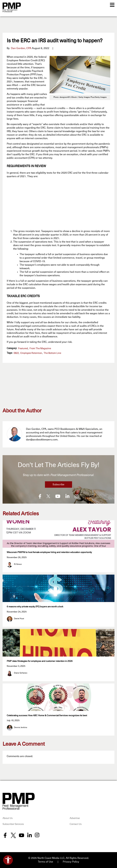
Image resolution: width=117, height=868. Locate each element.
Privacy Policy (71, 861)
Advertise (75, 818)
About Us (8, 818)
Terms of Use (45, 861)
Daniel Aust (19, 618)
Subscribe (58, 485)
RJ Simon (18, 564)
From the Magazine (40, 348)
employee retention (31, 353)
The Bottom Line (52, 353)
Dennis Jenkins (21, 727)
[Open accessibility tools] (8, 860)
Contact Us (76, 824)
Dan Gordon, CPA (21, 48)
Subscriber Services (13, 824)
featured (23, 348)
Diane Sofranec (21, 673)
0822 (16, 353)
